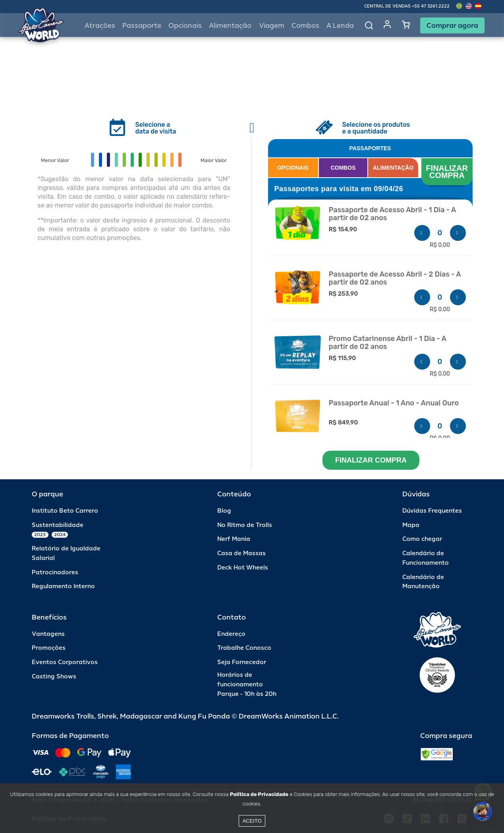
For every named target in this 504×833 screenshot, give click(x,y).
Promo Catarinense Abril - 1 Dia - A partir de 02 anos (388, 343)
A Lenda (340, 26)
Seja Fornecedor (242, 662)
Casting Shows (54, 677)
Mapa (411, 525)
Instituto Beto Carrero (65, 511)
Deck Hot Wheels (243, 568)
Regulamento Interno (63, 586)
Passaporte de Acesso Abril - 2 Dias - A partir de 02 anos (395, 278)
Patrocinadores (55, 572)
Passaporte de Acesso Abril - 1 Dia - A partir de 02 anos (392, 214)
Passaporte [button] (142, 26)
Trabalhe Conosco (244, 648)
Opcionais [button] (185, 26)
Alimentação (230, 26)
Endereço (231, 634)
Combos (305, 26)
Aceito (252, 821)
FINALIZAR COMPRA (448, 172)
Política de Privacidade (259, 794)
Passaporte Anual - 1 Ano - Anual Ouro (394, 403)
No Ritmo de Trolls (245, 525)
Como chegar (422, 539)
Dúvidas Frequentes (432, 511)
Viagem (272, 26)
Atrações (100, 26)
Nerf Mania (234, 539)
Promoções (49, 648)
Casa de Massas (241, 553)
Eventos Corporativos (65, 662)
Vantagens (48, 634)
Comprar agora (452, 25)
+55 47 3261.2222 (431, 6)
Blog (224, 511)
